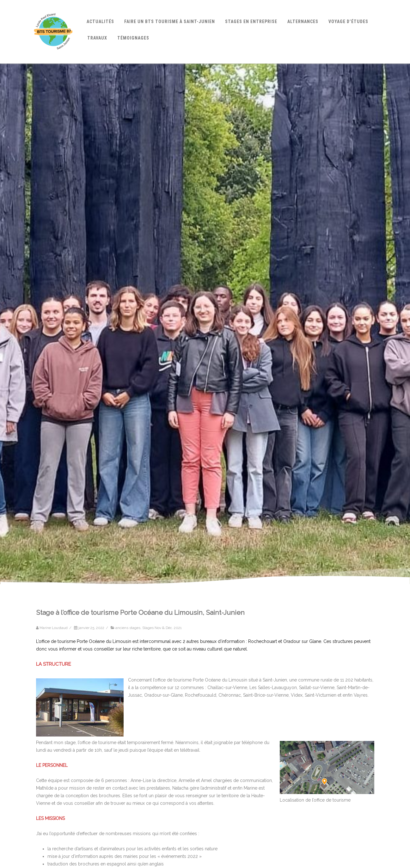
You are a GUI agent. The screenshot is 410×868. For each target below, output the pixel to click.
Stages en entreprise (251, 21)
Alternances (303, 21)
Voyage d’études (348, 21)
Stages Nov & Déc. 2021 (162, 628)
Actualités (100, 21)
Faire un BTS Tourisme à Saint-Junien (170, 21)
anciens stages (128, 628)
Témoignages (133, 38)
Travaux (97, 38)
